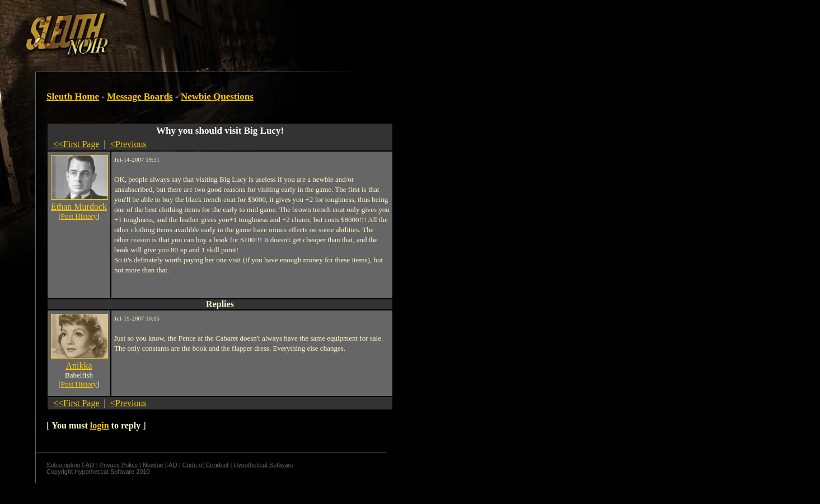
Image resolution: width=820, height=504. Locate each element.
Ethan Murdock (79, 207)
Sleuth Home (73, 96)
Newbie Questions (217, 96)
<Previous (128, 144)
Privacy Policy (119, 465)
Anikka (79, 366)
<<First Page (76, 144)
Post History (79, 216)
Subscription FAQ (71, 465)
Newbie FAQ (160, 465)
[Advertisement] (194, 30)
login (100, 425)
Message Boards (140, 96)
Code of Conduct (206, 465)
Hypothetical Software (263, 465)
